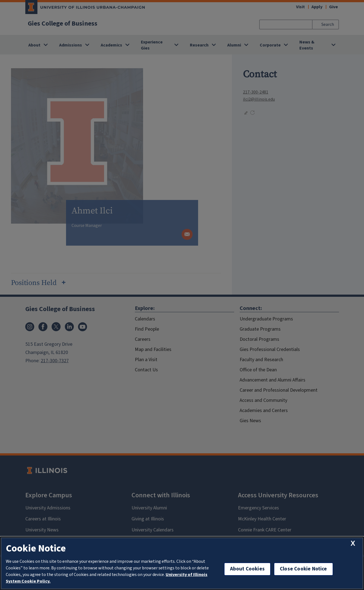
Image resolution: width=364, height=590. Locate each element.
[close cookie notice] (353, 543)
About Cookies (247, 569)
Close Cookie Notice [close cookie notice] (303, 569)
